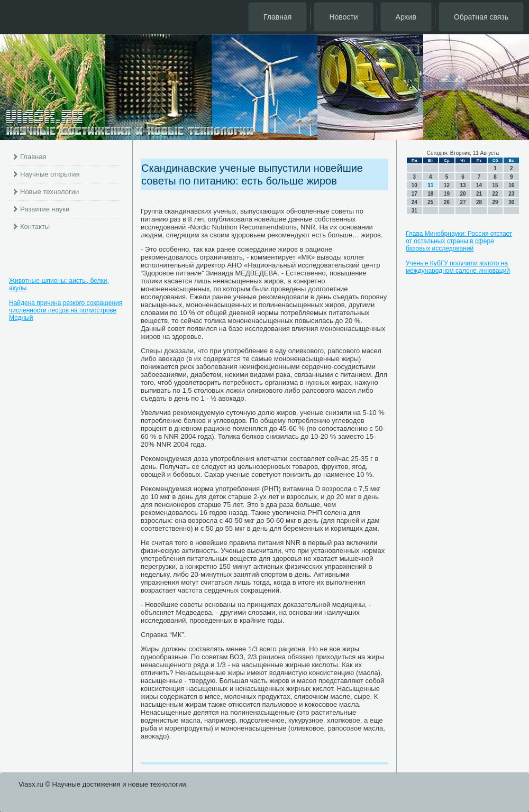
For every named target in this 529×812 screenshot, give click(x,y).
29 (495, 202)
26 (447, 202)
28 (479, 202)
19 (447, 194)
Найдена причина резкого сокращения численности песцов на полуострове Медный (66, 310)
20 (463, 194)
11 (430, 185)
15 (495, 185)
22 (495, 194)
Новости (343, 17)
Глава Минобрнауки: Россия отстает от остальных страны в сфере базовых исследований (459, 241)
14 (479, 185)
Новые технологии (49, 192)
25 (430, 202)
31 (414, 211)
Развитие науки (45, 209)
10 (414, 185)
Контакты (35, 227)
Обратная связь (481, 17)
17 (414, 194)
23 (511, 194)
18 (430, 194)
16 (511, 185)
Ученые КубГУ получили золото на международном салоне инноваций (458, 267)
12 (447, 185)
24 (414, 202)
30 (511, 202)
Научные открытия (50, 174)
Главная (277, 17)
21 (479, 194)
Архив (406, 17)
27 (463, 202)
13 (463, 185)
